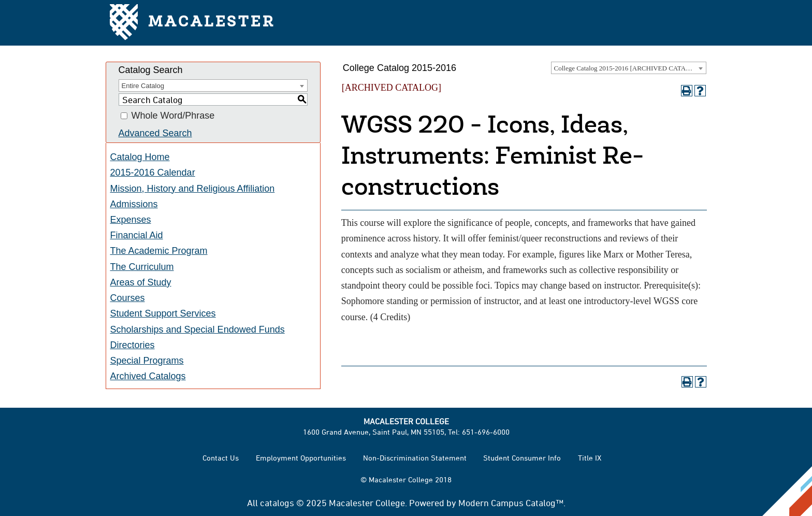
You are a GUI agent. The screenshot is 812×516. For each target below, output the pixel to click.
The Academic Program (159, 251)
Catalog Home (140, 157)
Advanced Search (155, 133)
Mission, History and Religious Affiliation (193, 189)
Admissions (134, 204)
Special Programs (147, 361)
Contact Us (221, 458)
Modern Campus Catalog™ (511, 503)
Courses (128, 298)
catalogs (277, 503)
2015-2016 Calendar (153, 173)
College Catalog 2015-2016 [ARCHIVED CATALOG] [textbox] (628, 68)
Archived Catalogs (148, 376)
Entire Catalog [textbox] (143, 86)
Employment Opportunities (301, 458)
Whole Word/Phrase (173, 116)
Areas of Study (141, 282)
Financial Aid (137, 235)
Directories (133, 345)
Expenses (131, 220)
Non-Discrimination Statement (415, 458)
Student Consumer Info (522, 458)
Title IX (590, 458)
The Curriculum (142, 267)
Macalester (192, 23)
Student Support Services (163, 313)
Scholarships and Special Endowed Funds (198, 329)
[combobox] (629, 68)
